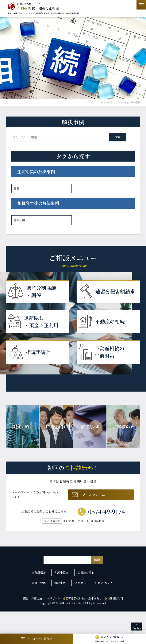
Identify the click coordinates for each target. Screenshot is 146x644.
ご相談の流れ (87, 600)
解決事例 (63, 607)
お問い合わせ (102, 607)
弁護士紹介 (64, 600)
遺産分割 (20, 220)
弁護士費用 (43, 607)
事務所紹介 (43, 600)
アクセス (81, 607)
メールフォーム (101, 520)
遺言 (17, 188)
